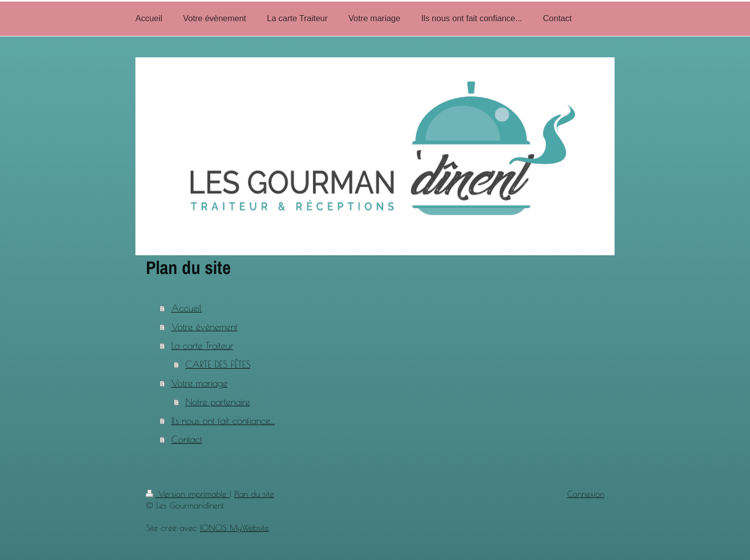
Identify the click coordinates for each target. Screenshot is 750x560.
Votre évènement (204, 327)
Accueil (187, 308)
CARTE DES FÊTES (218, 364)
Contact (187, 439)
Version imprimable (188, 494)
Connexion (586, 494)
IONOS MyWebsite (234, 528)
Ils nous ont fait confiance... (223, 421)
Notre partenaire (218, 402)
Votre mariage (199, 383)
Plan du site (254, 494)
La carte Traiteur (202, 346)
